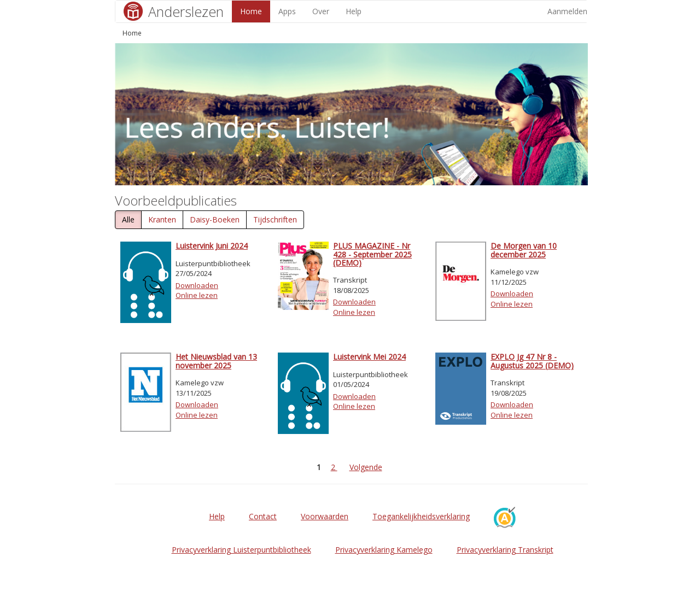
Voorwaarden (325, 516)
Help (354, 11)
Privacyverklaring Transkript (505, 550)
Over (321, 11)
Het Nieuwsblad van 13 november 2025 (216, 361)
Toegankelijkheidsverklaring (421, 516)
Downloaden (197, 285)
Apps (287, 11)
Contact (263, 516)
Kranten (162, 219)
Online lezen (197, 295)
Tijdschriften (275, 219)
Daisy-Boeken (215, 219)
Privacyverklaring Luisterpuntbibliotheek (241, 550)
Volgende (366, 467)
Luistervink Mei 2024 (369, 357)
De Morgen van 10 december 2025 (524, 250)
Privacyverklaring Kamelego (384, 550)
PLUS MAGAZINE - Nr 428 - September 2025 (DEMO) (372, 254)
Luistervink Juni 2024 (212, 246)
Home (251, 11)
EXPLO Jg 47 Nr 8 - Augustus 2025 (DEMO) (532, 361)
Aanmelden (567, 11)
